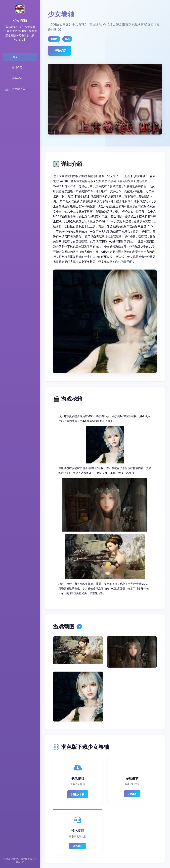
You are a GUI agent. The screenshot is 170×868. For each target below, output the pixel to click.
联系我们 (78, 846)
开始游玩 (61, 51)
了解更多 (132, 794)
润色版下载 (78, 794)
